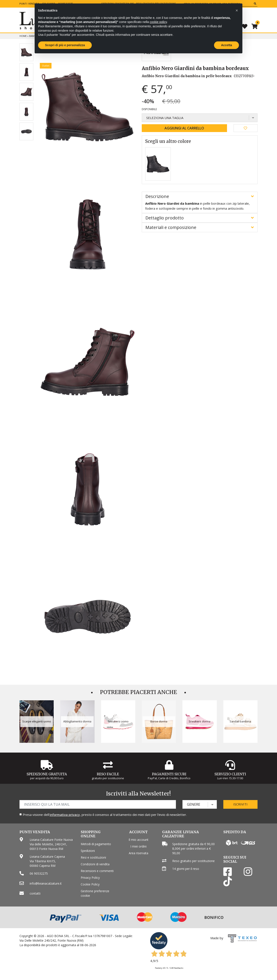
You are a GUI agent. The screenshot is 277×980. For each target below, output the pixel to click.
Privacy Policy (90, 878)
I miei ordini (138, 846)
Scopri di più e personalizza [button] (65, 45)
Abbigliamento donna (77, 721)
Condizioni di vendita (95, 864)
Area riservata (138, 853)
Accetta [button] (226, 45)
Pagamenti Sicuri (169, 774)
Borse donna (159, 721)
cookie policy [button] (158, 22)
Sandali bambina (240, 721)
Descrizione (157, 196)
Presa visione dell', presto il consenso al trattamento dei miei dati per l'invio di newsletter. (105, 815)
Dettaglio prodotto (165, 218)
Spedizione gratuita (47, 774)
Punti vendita (29, 4)
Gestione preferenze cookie (95, 893)
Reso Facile (108, 774)
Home (23, 36)
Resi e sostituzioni (93, 857)
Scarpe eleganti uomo (37, 721)
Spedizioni (88, 851)
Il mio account (138, 840)
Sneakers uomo (118, 721)
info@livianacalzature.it (46, 883)
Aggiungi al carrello (184, 128)
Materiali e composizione (171, 227)
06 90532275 (39, 873)
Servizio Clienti (230, 774)
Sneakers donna (200, 721)
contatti (35, 893)
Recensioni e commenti (97, 871)
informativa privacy (65, 815)
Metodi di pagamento (96, 844)
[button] (237, 10)
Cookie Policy (90, 884)
